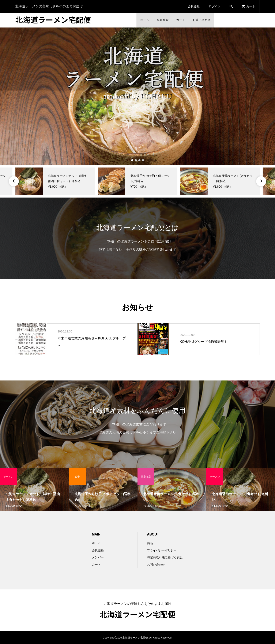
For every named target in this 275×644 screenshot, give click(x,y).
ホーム (145, 20)
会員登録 (194, 6)
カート (181, 20)
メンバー (98, 557)
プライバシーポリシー (162, 550)
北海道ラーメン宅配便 (53, 19)
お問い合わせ (201, 20)
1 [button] (132, 160)
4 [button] (143, 160)
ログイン (215, 6)
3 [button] (139, 160)
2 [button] (136, 160)
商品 (150, 543)
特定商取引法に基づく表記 (165, 557)
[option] (137, 96)
